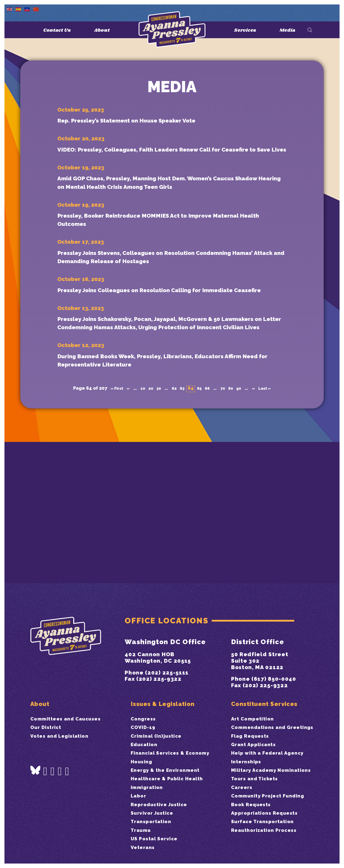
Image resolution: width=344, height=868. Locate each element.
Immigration (149, 787)
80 (234, 510)
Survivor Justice (155, 813)
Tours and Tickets (258, 787)
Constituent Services (270, 685)
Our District (48, 710)
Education (146, 727)
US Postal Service (157, 838)
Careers (243, 796)
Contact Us (56, 30)
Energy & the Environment (170, 761)
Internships (248, 761)
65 (200, 510)
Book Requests (254, 821)
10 (139, 510)
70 (225, 510)
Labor (139, 796)
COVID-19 (145, 710)
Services (244, 30)
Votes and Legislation (63, 719)
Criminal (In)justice (160, 719)
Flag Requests (253, 727)
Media (288, 30)
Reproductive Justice (163, 804)
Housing (143, 753)
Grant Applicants (257, 736)
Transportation (154, 821)
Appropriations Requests (269, 830)
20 (148, 510)
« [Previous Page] (124, 510)
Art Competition (256, 701)
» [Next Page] (258, 510)
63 (182, 510)
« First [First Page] (111, 510)
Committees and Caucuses (71, 701)
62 (173, 510)
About (104, 30)
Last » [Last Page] (271, 510)
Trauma (142, 830)
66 (208, 510)
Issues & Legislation (168, 685)
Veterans (144, 847)
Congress (145, 701)
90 (242, 510)
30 (157, 510)
